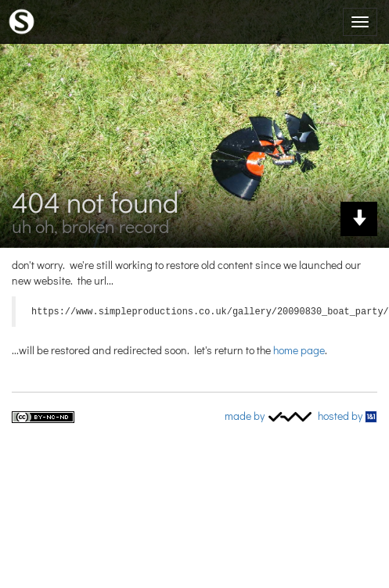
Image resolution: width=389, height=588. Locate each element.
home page (299, 348)
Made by (269, 414)
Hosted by (348, 414)
